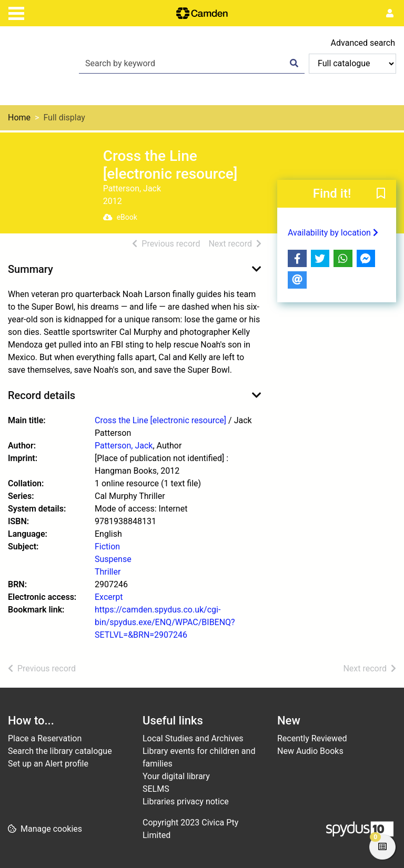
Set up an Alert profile (48, 764)
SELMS (156, 789)
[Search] (294, 64)
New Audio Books (310, 751)
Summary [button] (31, 269)
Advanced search (363, 43)
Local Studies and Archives (193, 738)
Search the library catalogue (60, 751)
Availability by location (333, 233)
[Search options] (352, 64)
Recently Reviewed (312, 738)
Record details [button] (42, 395)
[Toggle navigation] (16, 12)
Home (19, 118)
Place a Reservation (45, 738)
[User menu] (390, 14)
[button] (381, 195)
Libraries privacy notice (186, 801)
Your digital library (176, 776)
